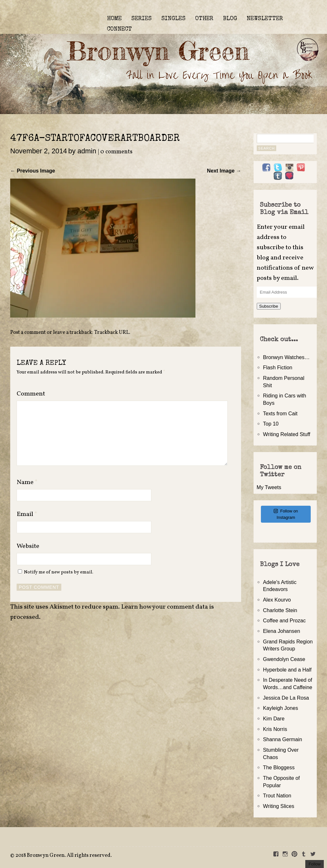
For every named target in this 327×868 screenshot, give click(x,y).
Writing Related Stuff (287, 434)
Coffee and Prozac (285, 620)
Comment (31, 394)
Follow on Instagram (286, 514)
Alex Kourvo (277, 600)
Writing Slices (279, 806)
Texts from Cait (280, 413)
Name (27, 482)
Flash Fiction (278, 367)
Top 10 (271, 424)
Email (27, 514)
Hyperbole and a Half (287, 670)
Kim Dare (274, 718)
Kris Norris (275, 729)
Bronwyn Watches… (286, 357)
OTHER (204, 19)
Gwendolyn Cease (284, 659)
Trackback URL (112, 333)
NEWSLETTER (265, 19)
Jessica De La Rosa (286, 698)
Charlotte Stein (280, 610)
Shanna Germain (283, 739)
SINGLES (173, 19)
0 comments (116, 152)
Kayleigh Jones (281, 708)
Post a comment (28, 333)
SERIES (141, 19)
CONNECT (119, 29)
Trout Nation (277, 795)
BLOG (230, 19)
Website (28, 546)
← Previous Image (33, 171)
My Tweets (269, 487)
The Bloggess (279, 767)
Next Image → (224, 171)
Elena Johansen (282, 631)
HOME (114, 19)
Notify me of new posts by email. (59, 572)
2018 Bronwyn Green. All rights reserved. (64, 856)
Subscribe (269, 306)
